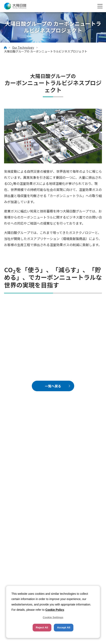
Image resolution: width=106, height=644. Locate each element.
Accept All (64, 627)
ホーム (5, 48)
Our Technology (23, 48)
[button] (100, 6)
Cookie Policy (55, 610)
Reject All (42, 627)
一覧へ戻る (53, 386)
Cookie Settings (53, 617)
